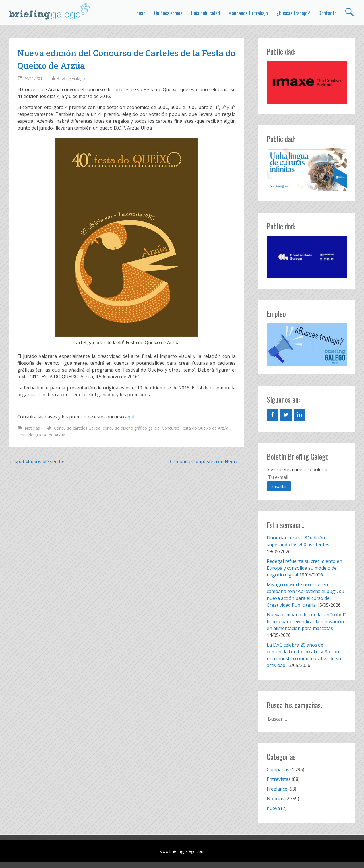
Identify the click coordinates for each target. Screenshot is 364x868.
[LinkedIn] (300, 415)
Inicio (140, 13)
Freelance (277, 789)
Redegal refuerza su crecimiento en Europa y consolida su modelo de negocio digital (304, 568)
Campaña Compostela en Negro (207, 461)
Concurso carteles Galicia (77, 428)
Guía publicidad (205, 13)
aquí (130, 417)
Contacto (328, 13)
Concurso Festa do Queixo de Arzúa (195, 428)
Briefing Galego (71, 78)
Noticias (32, 428)
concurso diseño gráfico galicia (131, 428)
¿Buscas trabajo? (293, 13)
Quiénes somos (168, 13)
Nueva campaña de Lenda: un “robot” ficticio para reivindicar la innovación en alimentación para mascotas (306, 621)
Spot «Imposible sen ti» (36, 461)
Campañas (278, 769)
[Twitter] (286, 415)
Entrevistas (279, 779)
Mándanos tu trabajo (248, 13)
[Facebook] (272, 415)
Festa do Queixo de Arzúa (41, 435)
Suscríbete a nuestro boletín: (297, 469)
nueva (273, 808)
